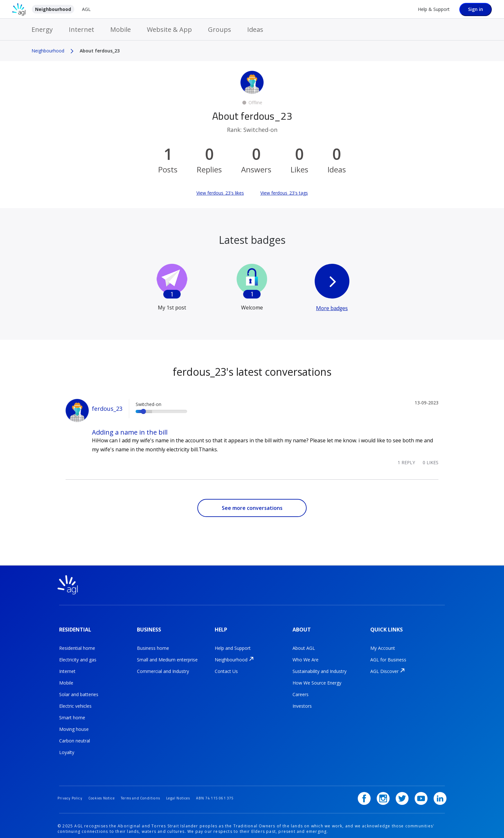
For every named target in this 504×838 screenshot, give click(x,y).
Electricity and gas (78, 655)
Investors (302, 701)
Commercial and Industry (163, 667)
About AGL (304, 644)
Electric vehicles (75, 701)
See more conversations (252, 508)
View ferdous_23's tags (284, 193)
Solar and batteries (79, 690)
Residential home (77, 644)
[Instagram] (390, 786)
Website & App (169, 29)
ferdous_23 (107, 409)
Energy (42, 29)
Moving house (74, 725)
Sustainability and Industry (319, 667)
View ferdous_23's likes (220, 193)
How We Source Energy (317, 678)
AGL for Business (388, 655)
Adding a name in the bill (130, 432)
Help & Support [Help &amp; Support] (434, 9)
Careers (301, 690)
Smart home (72, 713)
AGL (86, 9)
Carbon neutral (75, 736)
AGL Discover (384, 667)
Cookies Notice (108, 785)
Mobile (121, 29)
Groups (220, 29)
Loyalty (67, 748)
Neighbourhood (53, 9)
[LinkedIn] (440, 786)
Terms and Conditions (152, 785)
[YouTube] (423, 786)
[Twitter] (407, 786)
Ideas (255, 29)
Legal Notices (195, 785)
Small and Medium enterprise (167, 655)
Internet (81, 29)
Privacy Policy (72, 785)
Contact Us (226, 667)
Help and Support (233, 644)
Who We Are (306, 655)
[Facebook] (373, 786)
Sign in (476, 9)
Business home (153, 644)
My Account (383, 644)
